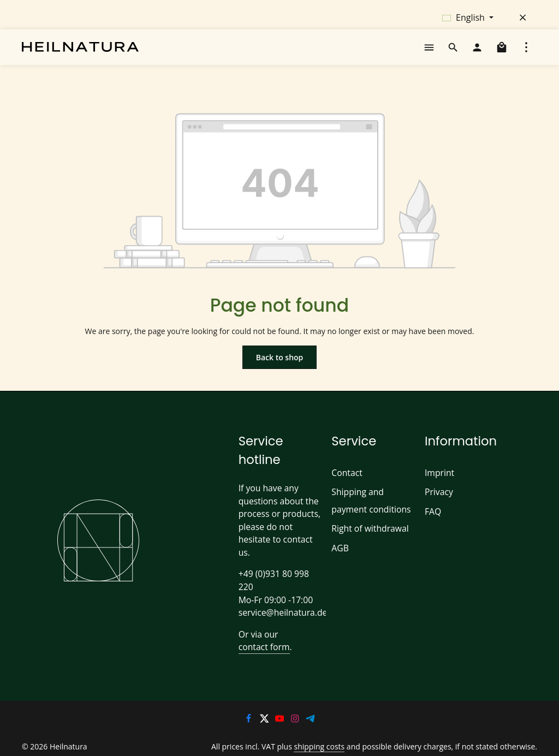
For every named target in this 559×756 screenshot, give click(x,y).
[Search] (453, 51)
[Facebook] (249, 710)
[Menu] (429, 51)
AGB (340, 556)
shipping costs (329, 737)
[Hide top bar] (523, 17)
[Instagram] (296, 710)
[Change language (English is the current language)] (468, 17)
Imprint (438, 481)
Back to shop (279, 365)
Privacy (439, 501)
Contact (346, 481)
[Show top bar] (526, 51)
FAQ (433, 520)
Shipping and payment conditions (368, 509)
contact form (262, 637)
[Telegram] (311, 710)
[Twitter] (265, 710)
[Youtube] (281, 710)
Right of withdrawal (368, 537)
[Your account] (477, 51)
